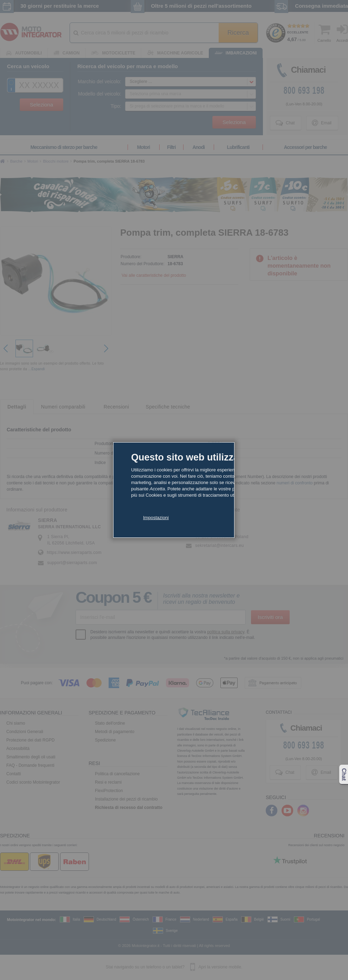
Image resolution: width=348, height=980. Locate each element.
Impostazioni (156, 518)
